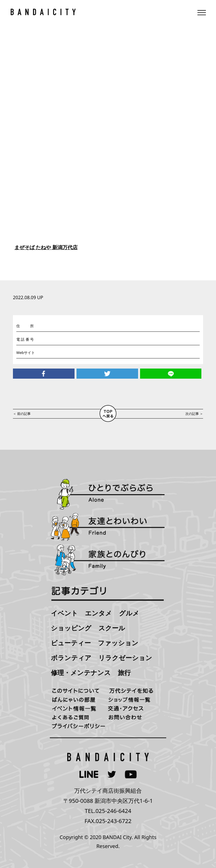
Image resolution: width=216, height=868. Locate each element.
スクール (112, 628)
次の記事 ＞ (194, 414)
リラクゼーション (125, 658)
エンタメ (98, 613)
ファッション (118, 643)
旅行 (124, 672)
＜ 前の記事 (22, 414)
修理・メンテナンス (81, 672)
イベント (64, 613)
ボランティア (71, 658)
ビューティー (71, 643)
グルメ (129, 613)
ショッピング (71, 628)
